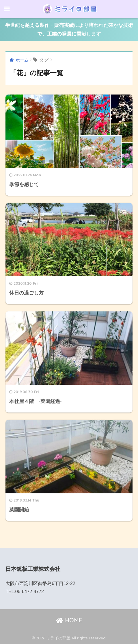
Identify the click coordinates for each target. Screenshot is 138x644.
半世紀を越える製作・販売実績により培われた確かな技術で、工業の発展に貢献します (69, 30)
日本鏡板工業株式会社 (33, 569)
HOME (69, 620)
